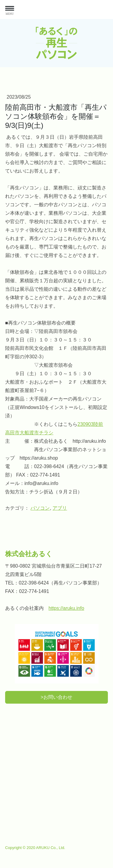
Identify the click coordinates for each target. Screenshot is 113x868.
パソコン (40, 508)
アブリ (60, 508)
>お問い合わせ (56, 697)
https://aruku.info (66, 608)
